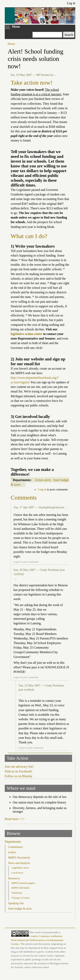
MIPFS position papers (23, 883)
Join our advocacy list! (19, 767)
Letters (12, 852)
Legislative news (20, 868)
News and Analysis (19, 863)
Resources (14, 878)
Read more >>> (15, 819)
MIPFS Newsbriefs (19, 858)
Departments (13, 842)
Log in (71, 3)
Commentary (16, 847)
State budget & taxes (20, 909)
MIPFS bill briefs (20, 888)
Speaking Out (16, 903)
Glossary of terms (21, 898)
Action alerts (43, 480)
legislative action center (27, 334)
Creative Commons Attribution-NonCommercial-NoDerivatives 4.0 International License (37, 940)
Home (11, 44)
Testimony (17, 893)
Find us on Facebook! (19, 771)
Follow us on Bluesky (19, 776)
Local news (17, 873)
